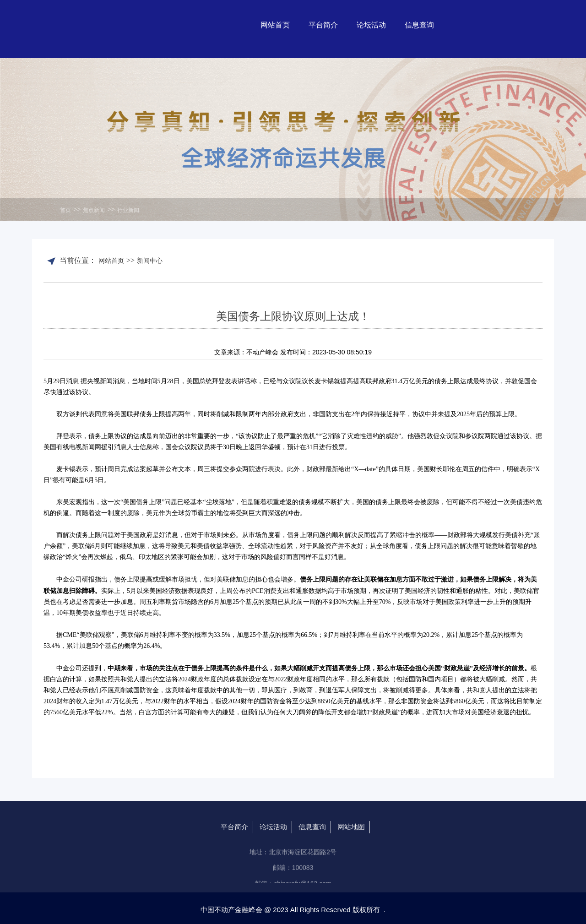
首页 (65, 210)
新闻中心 (150, 261)
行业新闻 (128, 210)
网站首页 (111, 261)
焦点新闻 (94, 210)
